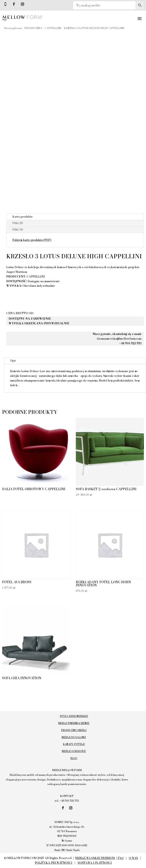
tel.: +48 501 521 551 (67, 801)
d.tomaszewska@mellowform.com (119, 339)
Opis (13, 361)
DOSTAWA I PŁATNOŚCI (95, 863)
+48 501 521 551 (130, 343)
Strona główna (13, 28)
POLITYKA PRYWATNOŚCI (54, 863)
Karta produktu (22, 217)
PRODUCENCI (33, 28)
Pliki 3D (18, 230)
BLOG (74, 758)
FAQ (121, 858)
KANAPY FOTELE (74, 744)
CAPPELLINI (53, 28)
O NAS (133, 858)
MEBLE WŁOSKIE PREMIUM (95, 858)
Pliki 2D (18, 223)
